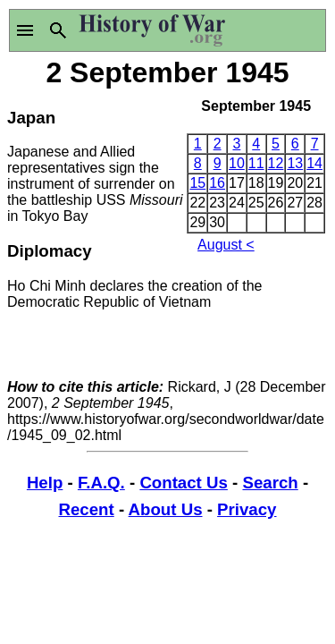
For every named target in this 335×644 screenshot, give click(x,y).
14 (314, 163)
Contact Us (183, 483)
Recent (87, 509)
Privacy (247, 509)
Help (45, 483)
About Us (166, 509)
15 (197, 183)
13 (295, 163)
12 (276, 163)
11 (256, 163)
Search (270, 483)
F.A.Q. (101, 483)
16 (217, 183)
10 (237, 163)
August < (226, 245)
